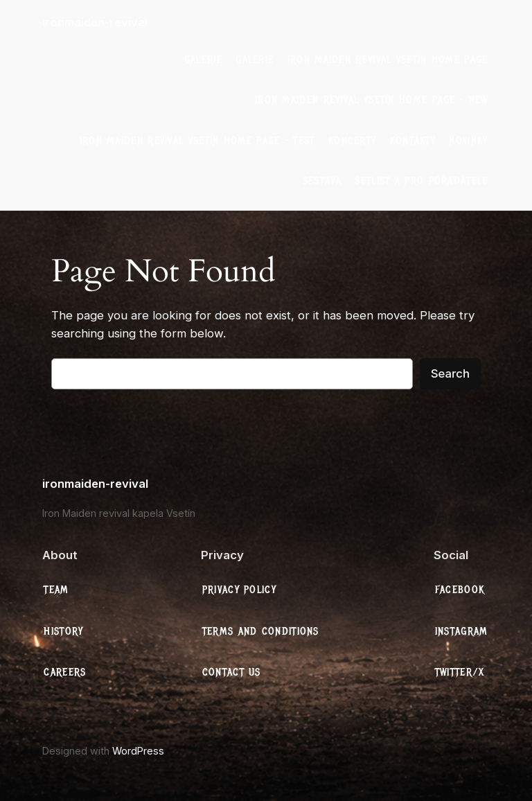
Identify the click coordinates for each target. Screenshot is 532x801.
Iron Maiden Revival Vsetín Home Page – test (197, 141)
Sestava (322, 181)
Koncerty (352, 141)
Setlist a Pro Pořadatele (421, 181)
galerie (203, 60)
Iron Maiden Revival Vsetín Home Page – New (372, 100)
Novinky (468, 141)
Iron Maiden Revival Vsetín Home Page (388, 60)
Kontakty (413, 141)
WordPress (138, 751)
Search (450, 373)
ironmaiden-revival (95, 22)
